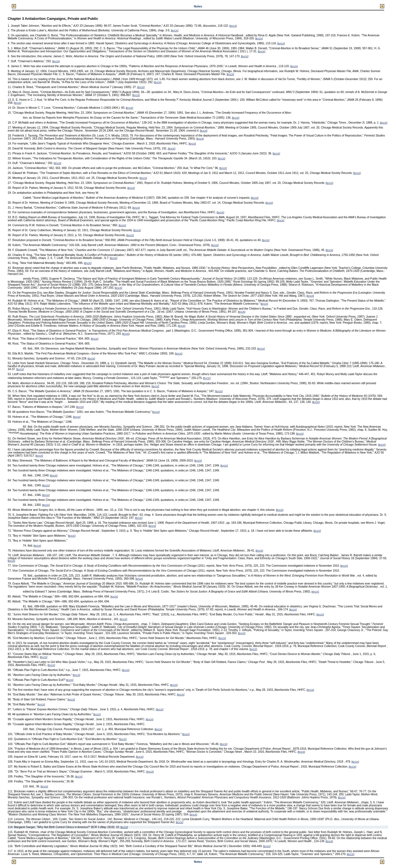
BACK (233, 26)
